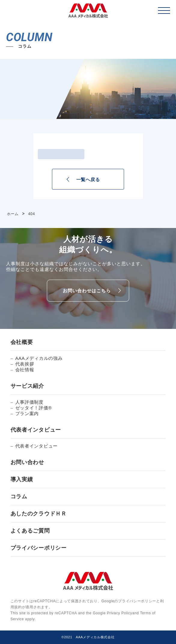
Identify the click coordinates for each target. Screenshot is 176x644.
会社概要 (22, 342)
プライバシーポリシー (39, 548)
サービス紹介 (27, 386)
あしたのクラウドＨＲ (39, 514)
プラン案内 (27, 413)
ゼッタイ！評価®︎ (34, 408)
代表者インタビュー (36, 430)
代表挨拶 (25, 364)
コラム (19, 497)
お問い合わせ (27, 462)
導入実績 (22, 479)
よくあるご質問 (30, 531)
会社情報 (25, 370)
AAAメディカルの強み (39, 358)
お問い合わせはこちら (87, 291)
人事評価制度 (29, 402)
